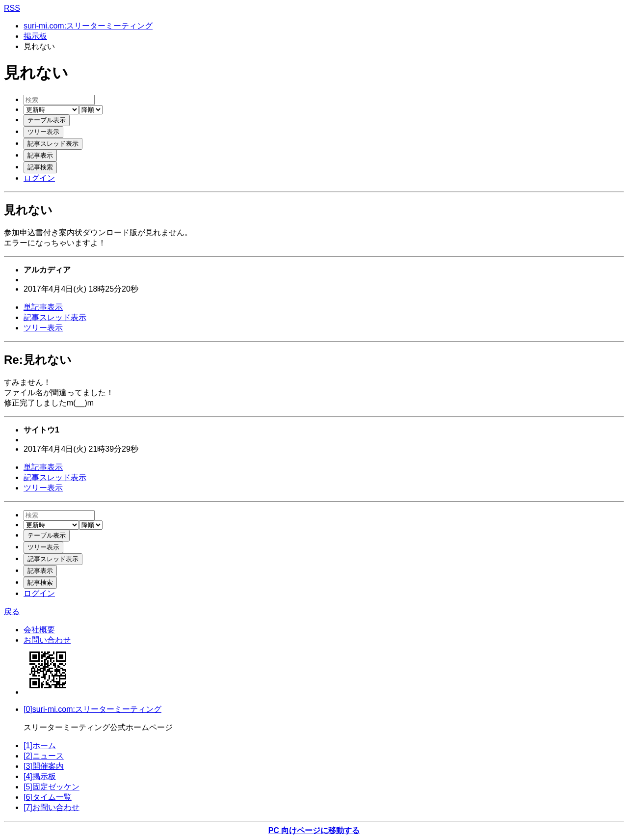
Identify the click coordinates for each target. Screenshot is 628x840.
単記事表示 (43, 307)
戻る (12, 611)
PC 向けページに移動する (314, 830)
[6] (48, 797)
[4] (40, 776)
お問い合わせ (47, 640)
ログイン (39, 178)
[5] (52, 787)
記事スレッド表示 (55, 317)
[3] (44, 766)
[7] (52, 807)
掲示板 (35, 36)
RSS (12, 8)
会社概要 (39, 630)
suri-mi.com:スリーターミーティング (88, 26)
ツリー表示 (43, 328)
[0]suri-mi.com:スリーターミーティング (92, 709)
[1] (40, 745)
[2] (44, 756)
